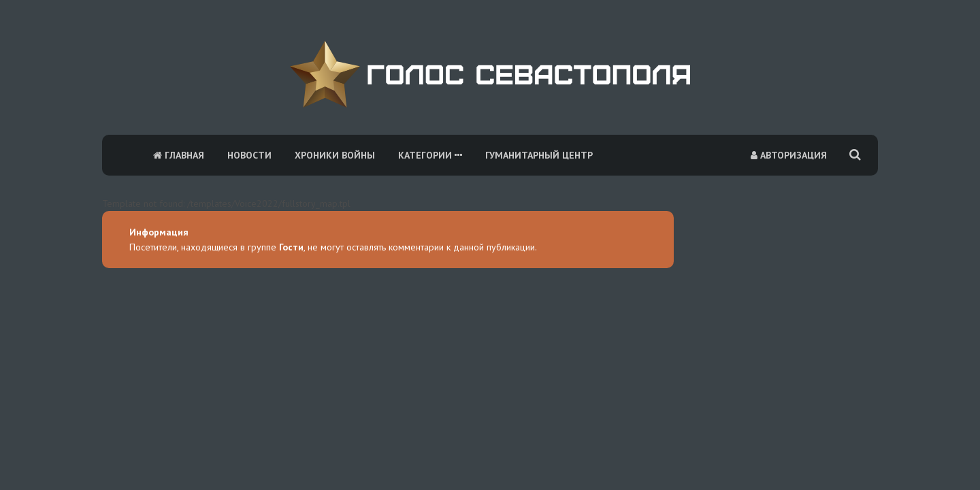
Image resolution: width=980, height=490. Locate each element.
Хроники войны (335, 155)
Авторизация (789, 155)
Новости (249, 155)
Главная (179, 155)
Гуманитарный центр (539, 155)
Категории (430, 155)
